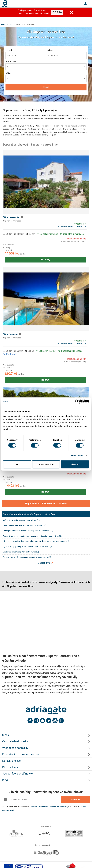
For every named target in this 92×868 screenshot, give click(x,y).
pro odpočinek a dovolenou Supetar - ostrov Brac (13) (28, 531)
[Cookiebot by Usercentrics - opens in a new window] (77, 402)
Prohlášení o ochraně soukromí (21, 754)
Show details (77, 455)
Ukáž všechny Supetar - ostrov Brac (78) (25, 525)
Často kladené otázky (15, 741)
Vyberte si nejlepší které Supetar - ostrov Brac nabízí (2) (28, 547)
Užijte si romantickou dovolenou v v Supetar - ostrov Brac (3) (36, 541)
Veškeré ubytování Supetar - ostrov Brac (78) (22, 520)
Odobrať (76, 799)
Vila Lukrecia (11, 217)
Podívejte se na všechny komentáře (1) (72, 343)
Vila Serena (10, 334)
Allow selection (46, 464)
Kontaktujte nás (11, 761)
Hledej (46, 87)
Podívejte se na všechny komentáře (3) (72, 227)
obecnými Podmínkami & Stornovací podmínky (49, 807)
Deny (17, 464)
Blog (5, 780)
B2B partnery (10, 767)
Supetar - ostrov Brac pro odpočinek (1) (27, 557)
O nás (6, 735)
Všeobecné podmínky (15, 748)
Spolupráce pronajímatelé (17, 774)
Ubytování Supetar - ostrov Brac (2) (21, 552)
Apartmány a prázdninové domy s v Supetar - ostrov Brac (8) (32, 536)
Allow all (75, 464)
